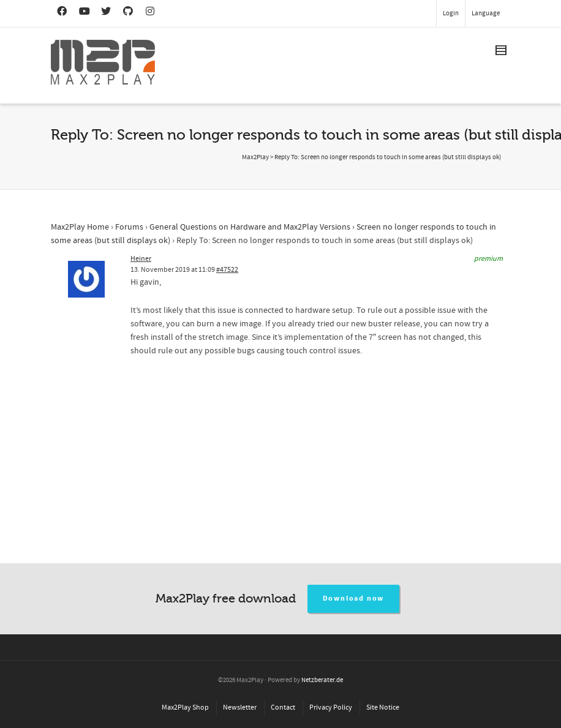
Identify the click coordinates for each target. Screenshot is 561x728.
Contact (283, 707)
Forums (129, 227)
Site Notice (383, 707)
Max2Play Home (80, 227)
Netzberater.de (322, 680)
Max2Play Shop (185, 707)
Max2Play (255, 157)
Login (451, 13)
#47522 (227, 270)
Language (486, 13)
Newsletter (240, 707)
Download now (354, 599)
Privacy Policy (331, 707)
